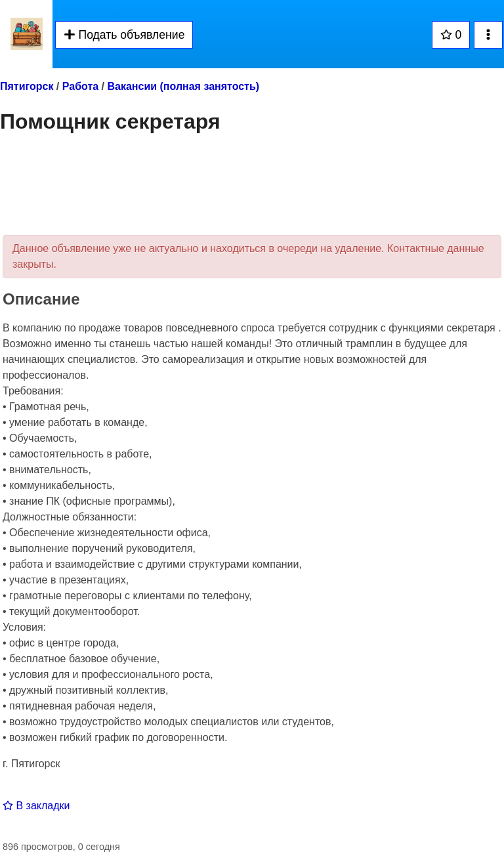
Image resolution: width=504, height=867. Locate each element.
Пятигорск (27, 86)
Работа (80, 86)
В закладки (36, 806)
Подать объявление (124, 35)
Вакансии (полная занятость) (183, 86)
